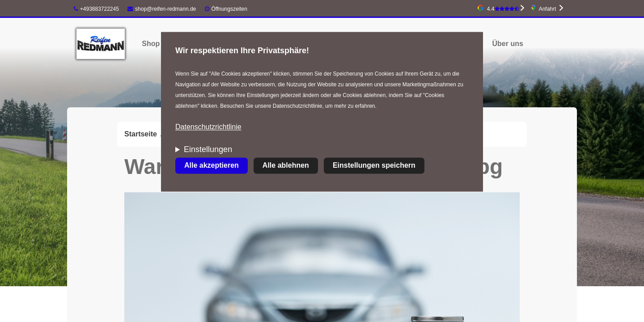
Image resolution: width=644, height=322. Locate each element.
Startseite (141, 134)
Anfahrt (548, 9)
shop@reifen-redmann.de (162, 9)
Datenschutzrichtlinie (208, 127)
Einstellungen (208, 150)
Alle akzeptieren (212, 166)
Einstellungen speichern (374, 166)
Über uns (508, 44)
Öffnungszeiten (229, 9)
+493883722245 (96, 9)
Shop (151, 44)
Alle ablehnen (286, 166)
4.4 (503, 9)
